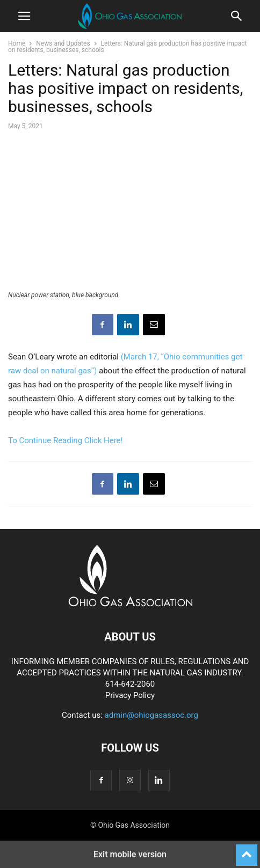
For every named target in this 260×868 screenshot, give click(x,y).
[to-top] (247, 850)
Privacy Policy (130, 695)
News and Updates (63, 43)
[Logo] (130, 604)
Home (17, 43)
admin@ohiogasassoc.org (151, 715)
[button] (24, 16)
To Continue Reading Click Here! (65, 440)
